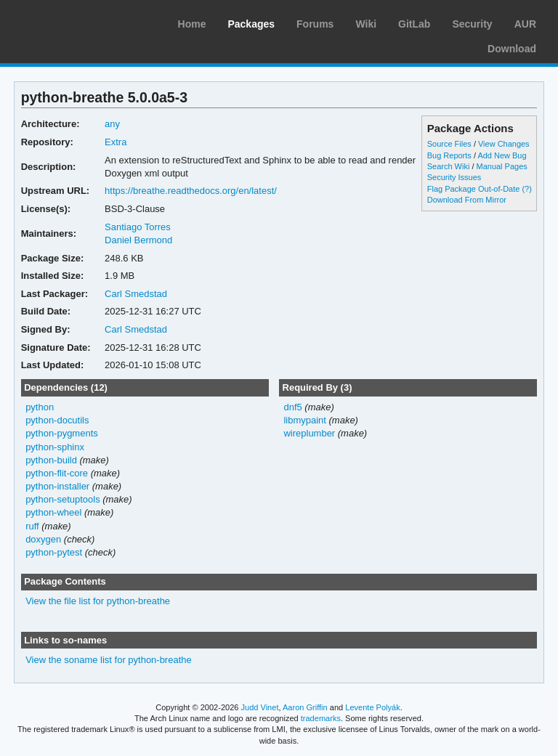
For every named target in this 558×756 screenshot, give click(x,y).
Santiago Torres (138, 227)
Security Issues (454, 177)
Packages (251, 24)
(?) (526, 189)
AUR (525, 24)
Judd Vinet (260, 707)
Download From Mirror (467, 200)
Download (512, 49)
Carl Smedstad (136, 294)
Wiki (366, 24)
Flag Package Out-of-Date (474, 189)
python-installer (57, 486)
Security (472, 24)
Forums (315, 24)
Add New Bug (502, 155)
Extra (116, 142)
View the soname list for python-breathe (109, 660)
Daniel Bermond (138, 240)
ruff (32, 526)
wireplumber (309, 433)
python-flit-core (57, 473)
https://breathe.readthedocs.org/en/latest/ (191, 191)
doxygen (43, 539)
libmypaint (304, 420)
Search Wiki (449, 166)
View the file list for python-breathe (98, 601)
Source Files (449, 144)
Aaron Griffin (305, 707)
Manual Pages (502, 166)
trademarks (321, 718)
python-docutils (57, 420)
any (112, 124)
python (40, 407)
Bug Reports (449, 155)
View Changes (504, 144)
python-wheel (53, 512)
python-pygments (62, 433)
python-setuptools (63, 499)
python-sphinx (55, 447)
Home (192, 24)
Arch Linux (80, 22)
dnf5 (292, 407)
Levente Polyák (372, 707)
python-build (51, 460)
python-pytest (54, 552)
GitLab (414, 24)
